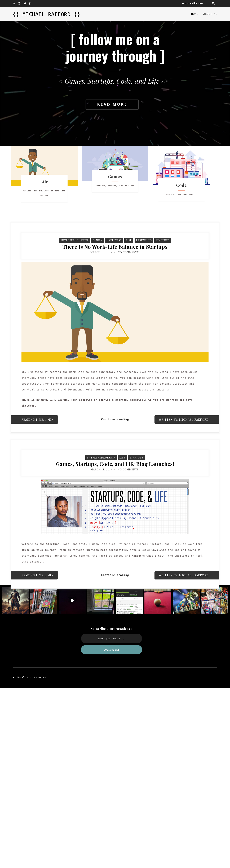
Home (195, 14)
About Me (210, 14)
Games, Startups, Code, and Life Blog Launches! (115, 464)
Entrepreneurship (75, 240)
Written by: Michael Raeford (184, 419)
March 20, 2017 (101, 252)
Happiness (114, 240)
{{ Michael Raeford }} (47, 14)
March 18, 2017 (101, 469)
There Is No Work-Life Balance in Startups (115, 247)
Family (98, 240)
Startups (163, 240)
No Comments (128, 252)
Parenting (144, 240)
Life (129, 240)
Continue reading (115, 419)
